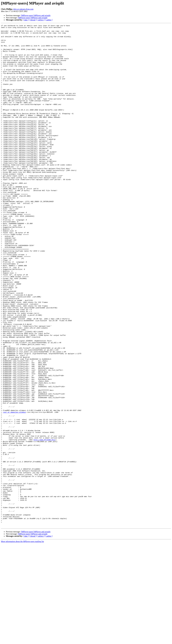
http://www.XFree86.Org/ (44, 523)
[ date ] (26, 20)
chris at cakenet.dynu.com (23, 9)
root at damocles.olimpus (14, 490)
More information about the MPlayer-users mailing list (22, 642)
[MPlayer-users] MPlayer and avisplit (36, 15)
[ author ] (49, 20)
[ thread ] (33, 20)
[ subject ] (41, 20)
